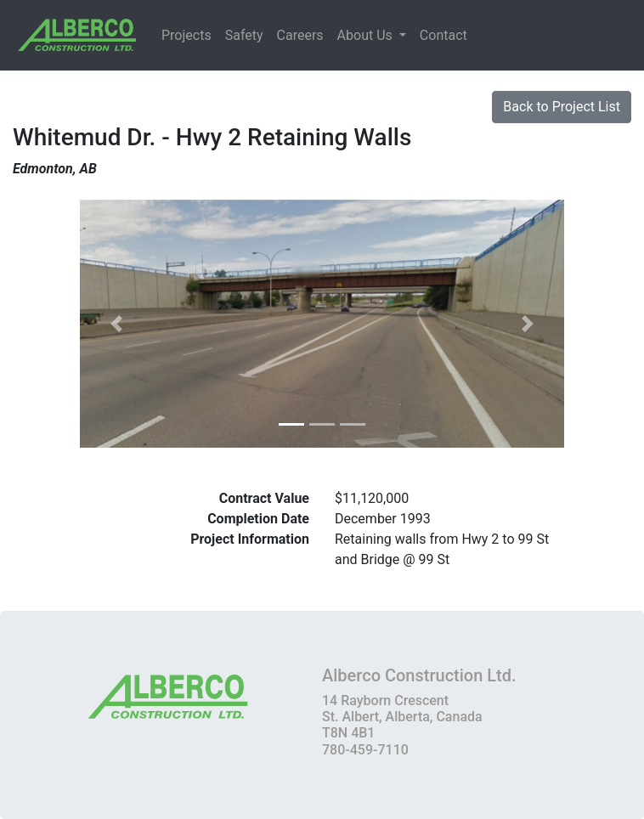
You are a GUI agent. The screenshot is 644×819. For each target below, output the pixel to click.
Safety (244, 35)
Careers (300, 35)
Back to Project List (562, 107)
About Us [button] (367, 35)
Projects (186, 35)
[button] (116, 324)
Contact (443, 35)
